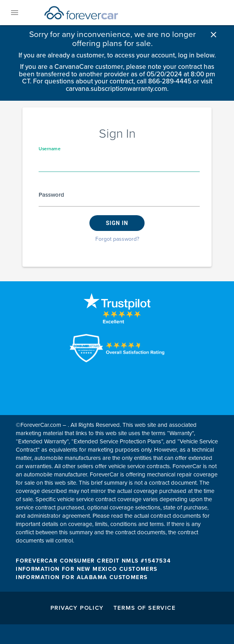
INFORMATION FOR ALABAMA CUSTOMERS (82, 577)
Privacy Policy (77, 608)
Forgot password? (117, 239)
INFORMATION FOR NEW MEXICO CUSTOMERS (86, 569)
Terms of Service (145, 608)
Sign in (117, 223)
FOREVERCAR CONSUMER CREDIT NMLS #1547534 (93, 561)
